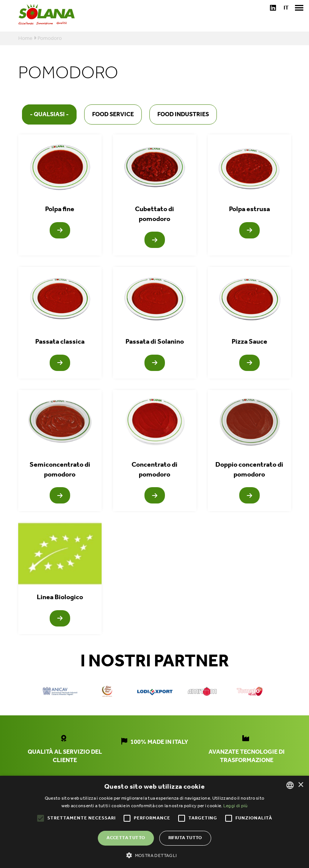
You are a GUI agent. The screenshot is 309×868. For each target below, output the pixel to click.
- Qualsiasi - (49, 114)
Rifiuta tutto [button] (185, 838)
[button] (154, 855)
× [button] (300, 785)
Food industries (183, 114)
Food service (113, 114)
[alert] (154, 822)
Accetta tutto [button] (126, 838)
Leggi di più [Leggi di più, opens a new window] (236, 806)
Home (25, 39)
